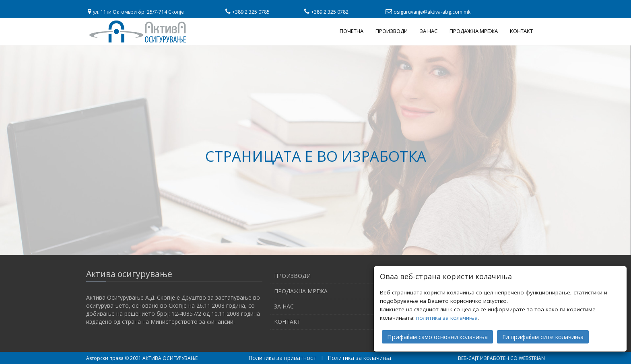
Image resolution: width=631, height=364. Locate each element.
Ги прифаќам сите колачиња (543, 337)
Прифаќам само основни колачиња (437, 337)
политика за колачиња (447, 318)
